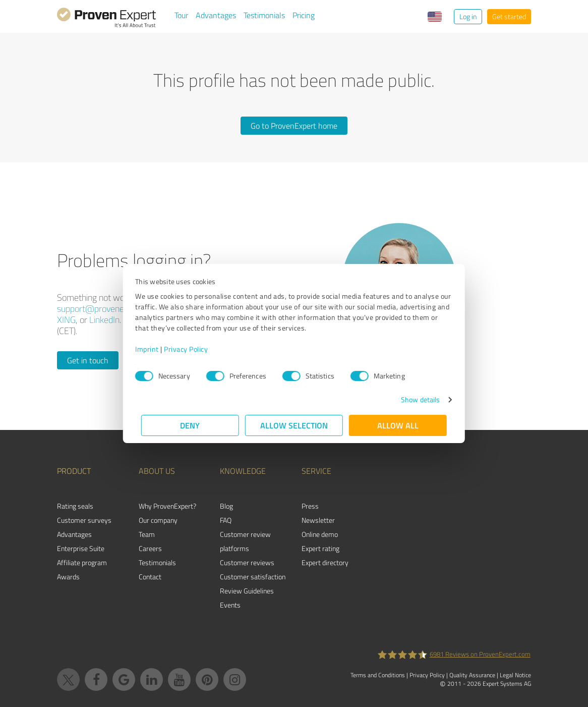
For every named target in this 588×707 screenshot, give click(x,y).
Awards (68, 577)
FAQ (226, 520)
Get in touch (88, 360)
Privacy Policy (192, 349)
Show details (414, 399)
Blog (226, 506)
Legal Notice (515, 675)
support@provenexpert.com (109, 308)
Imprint (153, 349)
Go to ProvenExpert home (294, 126)
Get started (509, 16)
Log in (468, 16)
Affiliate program (82, 562)
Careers (150, 548)
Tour (181, 15)
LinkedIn (104, 319)
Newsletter (318, 520)
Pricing (304, 15)
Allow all (398, 425)
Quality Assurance (472, 675)
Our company (158, 520)
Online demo (320, 534)
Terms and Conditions (378, 675)
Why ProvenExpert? (167, 506)
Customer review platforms (245, 541)
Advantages (216, 15)
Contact (150, 577)
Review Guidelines (247, 591)
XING (66, 319)
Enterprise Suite (81, 548)
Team (147, 534)
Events (230, 605)
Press (310, 506)
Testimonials (264, 15)
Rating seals (75, 506)
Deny (190, 425)
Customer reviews (247, 562)
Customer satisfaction (253, 577)
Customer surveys (84, 520)
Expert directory (325, 562)
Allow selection (294, 425)
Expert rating (320, 548)
